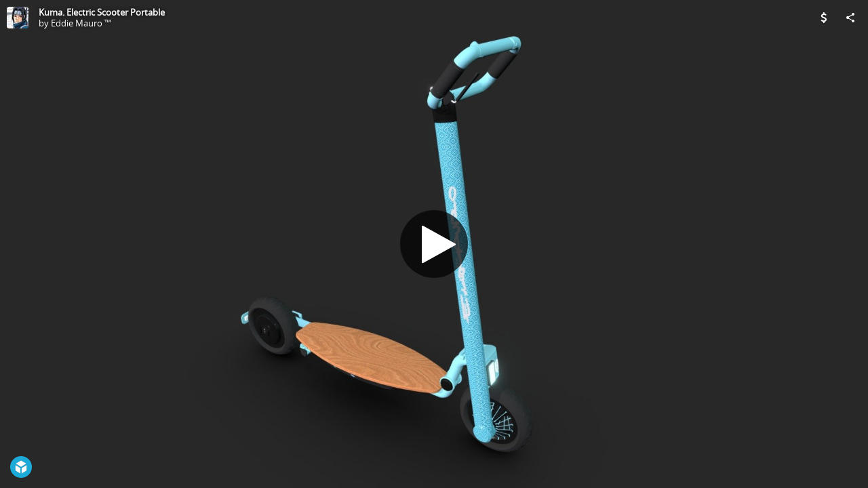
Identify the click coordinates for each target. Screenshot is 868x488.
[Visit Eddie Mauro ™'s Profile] (18, 18)
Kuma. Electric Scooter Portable (102, 12)
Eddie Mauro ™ (81, 23)
